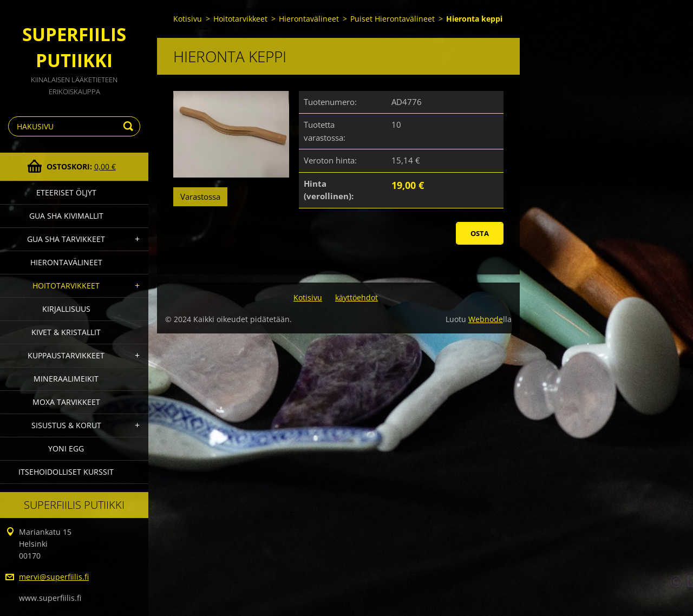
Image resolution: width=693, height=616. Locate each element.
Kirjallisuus (66, 309)
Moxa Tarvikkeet (66, 402)
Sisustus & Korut (66, 425)
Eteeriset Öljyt (66, 192)
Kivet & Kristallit (66, 332)
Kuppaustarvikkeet (66, 355)
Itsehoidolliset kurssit (66, 472)
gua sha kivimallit (66, 216)
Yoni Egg (66, 448)
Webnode (486, 319)
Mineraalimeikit (66, 379)
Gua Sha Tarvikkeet (66, 239)
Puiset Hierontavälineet (393, 19)
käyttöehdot (357, 297)
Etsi (130, 126)
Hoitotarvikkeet (66, 286)
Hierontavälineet (66, 262)
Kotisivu (188, 19)
